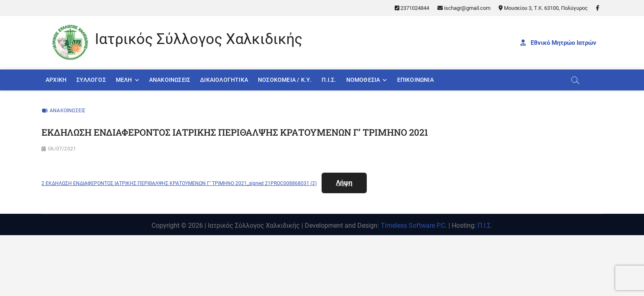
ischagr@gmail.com (464, 8)
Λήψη (344, 183)
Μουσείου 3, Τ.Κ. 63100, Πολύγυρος (543, 8)
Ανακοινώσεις (170, 80)
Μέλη (124, 80)
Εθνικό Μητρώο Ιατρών (558, 43)
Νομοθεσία (363, 80)
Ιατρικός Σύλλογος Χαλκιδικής (199, 39)
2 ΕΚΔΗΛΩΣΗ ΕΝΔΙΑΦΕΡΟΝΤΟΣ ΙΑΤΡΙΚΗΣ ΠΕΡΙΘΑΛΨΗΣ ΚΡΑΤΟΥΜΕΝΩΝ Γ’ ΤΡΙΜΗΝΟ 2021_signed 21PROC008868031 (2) (179, 183)
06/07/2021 (62, 149)
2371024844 (412, 8)
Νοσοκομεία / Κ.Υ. (285, 80)
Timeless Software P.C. (414, 225)
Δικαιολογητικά (224, 80)
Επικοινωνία (415, 80)
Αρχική (56, 80)
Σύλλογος (91, 80)
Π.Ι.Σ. (329, 80)
